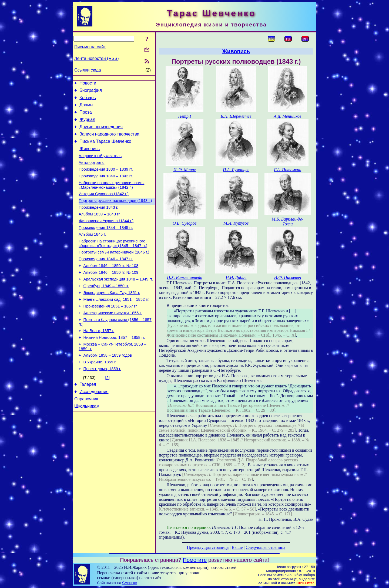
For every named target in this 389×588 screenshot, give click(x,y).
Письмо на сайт (90, 47)
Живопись (90, 157)
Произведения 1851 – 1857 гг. (111, 332)
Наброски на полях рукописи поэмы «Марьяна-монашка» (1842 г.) (111, 197)
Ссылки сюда (88, 70)
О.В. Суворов (185, 223)
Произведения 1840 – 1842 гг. (106, 187)
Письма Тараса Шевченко (105, 149)
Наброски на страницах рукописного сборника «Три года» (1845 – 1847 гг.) (113, 262)
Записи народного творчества (109, 141)
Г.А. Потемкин (288, 170)
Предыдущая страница (208, 547)
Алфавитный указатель (100, 165)
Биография (91, 92)
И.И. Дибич (236, 277)
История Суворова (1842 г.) (104, 207)
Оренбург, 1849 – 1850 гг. (106, 309)
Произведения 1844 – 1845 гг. (106, 245)
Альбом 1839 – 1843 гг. (100, 229)
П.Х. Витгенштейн (185, 277)
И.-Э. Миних (185, 170)
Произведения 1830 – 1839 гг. (106, 180)
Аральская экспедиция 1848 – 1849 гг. (118, 302)
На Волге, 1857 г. (99, 359)
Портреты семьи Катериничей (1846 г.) (114, 272)
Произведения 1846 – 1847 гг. (106, 279)
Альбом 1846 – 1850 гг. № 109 (111, 294)
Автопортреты (92, 172)
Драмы (86, 108)
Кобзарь (88, 100)
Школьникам (87, 442)
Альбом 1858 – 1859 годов (108, 386)
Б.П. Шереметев (236, 116)
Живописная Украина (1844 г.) (106, 237)
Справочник (86, 434)
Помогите (195, 560)
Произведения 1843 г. (98, 222)
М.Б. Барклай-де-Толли (288, 222)
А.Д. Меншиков (288, 116)
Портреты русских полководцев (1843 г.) (115, 214)
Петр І (185, 116)
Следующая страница (266, 547)
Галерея (88, 418)
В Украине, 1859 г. (100, 394)
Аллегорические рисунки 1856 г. (113, 340)
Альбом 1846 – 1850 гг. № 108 (111, 287)
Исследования (94, 426)
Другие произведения (101, 132)
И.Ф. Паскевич (288, 277)
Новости (88, 84)
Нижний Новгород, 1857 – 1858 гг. (114, 367)
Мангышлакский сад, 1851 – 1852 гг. (116, 325)
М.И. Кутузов (236, 223)
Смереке (129, 583)
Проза (85, 116)
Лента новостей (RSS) (97, 58)
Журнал (87, 124)
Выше (237, 547)
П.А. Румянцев (236, 170)
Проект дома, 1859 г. (102, 401)
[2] (108, 410)
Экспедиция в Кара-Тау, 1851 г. (112, 317)
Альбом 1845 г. (92, 252)
